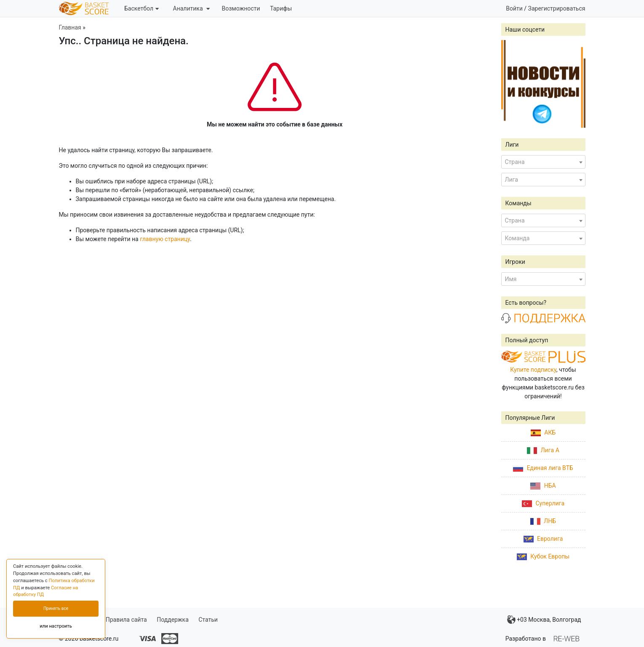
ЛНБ (543, 521)
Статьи (208, 620)
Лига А (543, 450)
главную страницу (165, 239)
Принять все (56, 608)
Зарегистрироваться (557, 8)
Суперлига (543, 503)
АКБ (543, 432)
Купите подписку (533, 370)
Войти (514, 8)
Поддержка (173, 620)
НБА (543, 486)
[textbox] (543, 162)
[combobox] (543, 162)
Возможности (241, 8)
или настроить (56, 626)
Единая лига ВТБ (543, 468)
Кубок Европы (543, 556)
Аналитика (191, 8)
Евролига (543, 539)
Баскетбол (142, 8)
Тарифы (281, 8)
